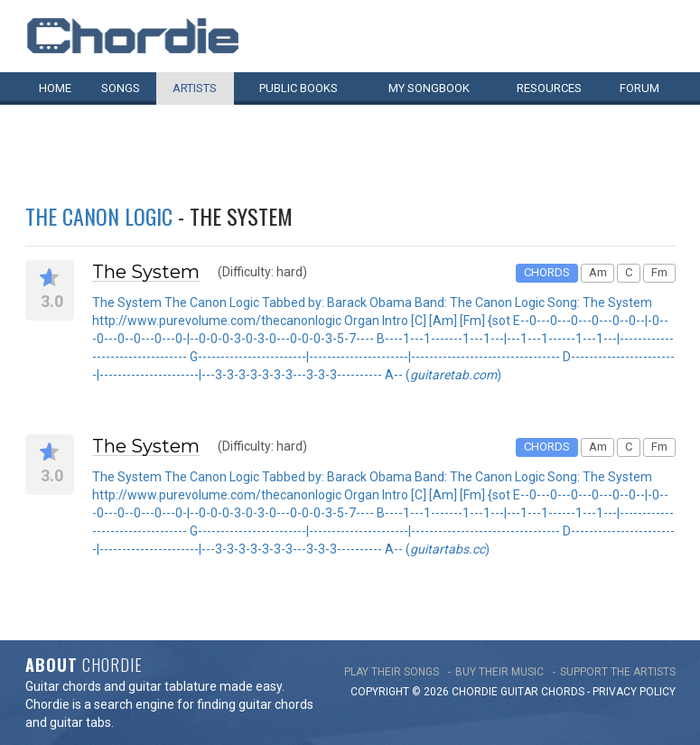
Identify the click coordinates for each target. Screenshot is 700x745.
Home (55, 88)
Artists (195, 88)
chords (563, 692)
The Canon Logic (99, 216)
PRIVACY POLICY (634, 692)
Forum (639, 88)
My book (429, 88)
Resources (549, 88)
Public (299, 88)
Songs (121, 88)
